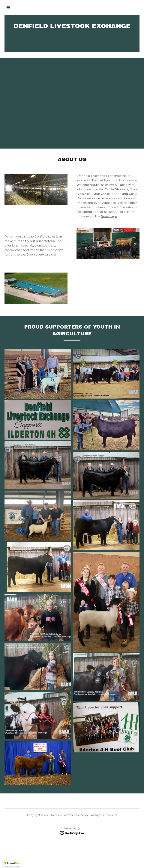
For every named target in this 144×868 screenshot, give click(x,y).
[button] (8, 7)
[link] (72, 27)
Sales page (109, 216)
